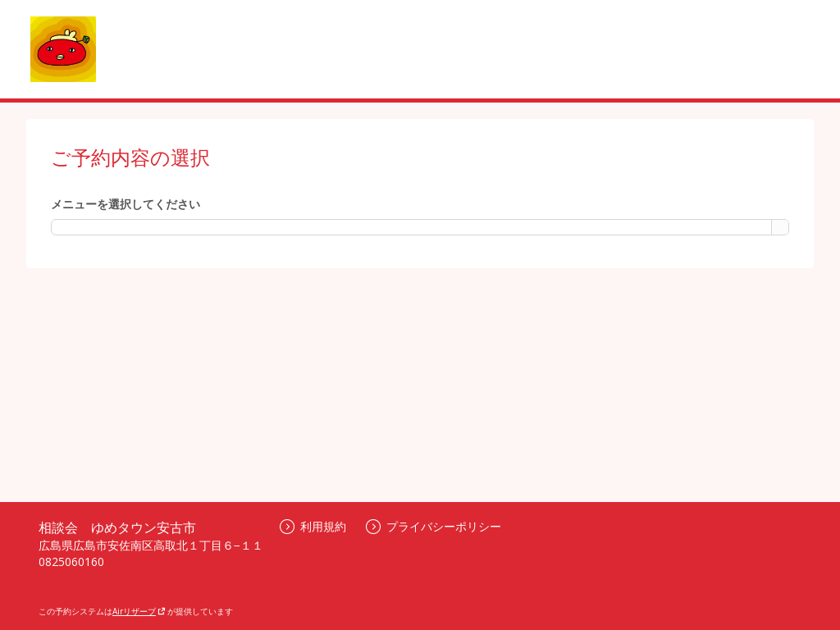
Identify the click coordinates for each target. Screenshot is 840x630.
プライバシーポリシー (434, 526)
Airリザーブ (139, 611)
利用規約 (313, 526)
